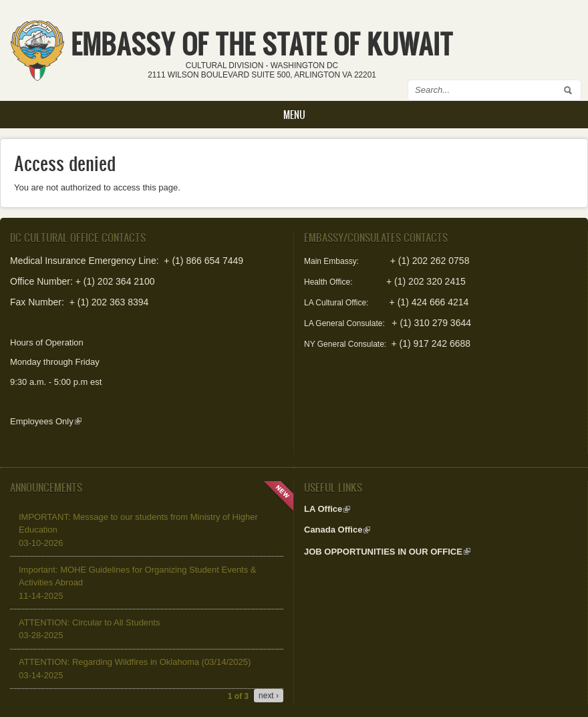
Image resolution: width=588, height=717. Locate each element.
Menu (294, 115)
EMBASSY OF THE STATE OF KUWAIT (262, 44)
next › (269, 696)
